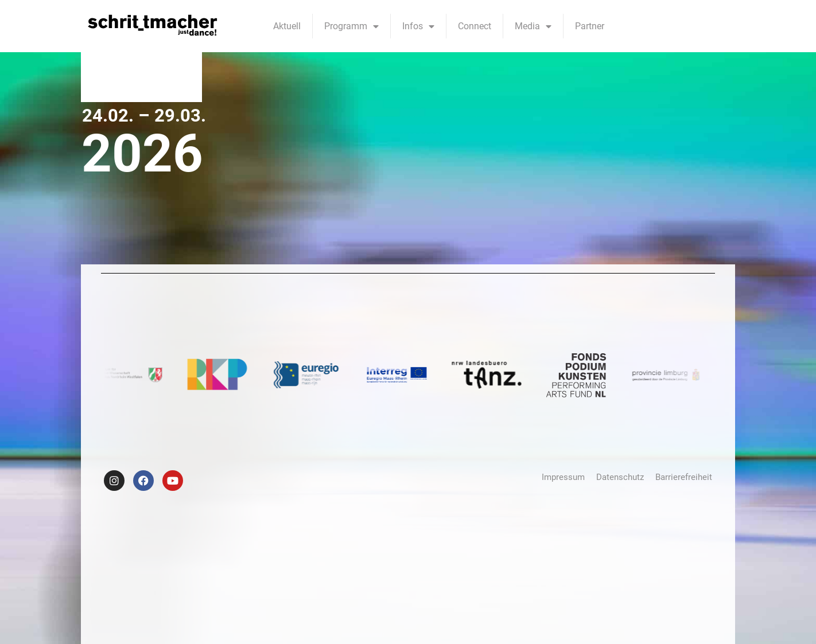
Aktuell (287, 26)
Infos (418, 26)
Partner (590, 26)
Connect (475, 26)
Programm (351, 26)
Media (533, 26)
